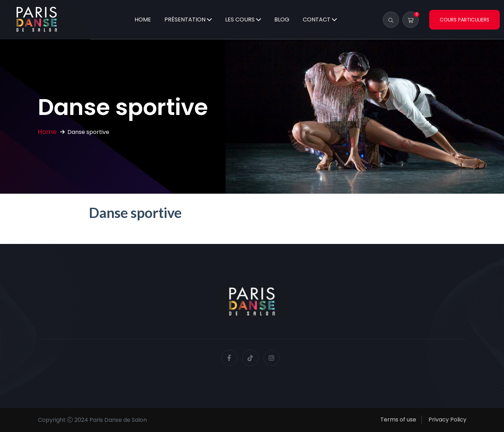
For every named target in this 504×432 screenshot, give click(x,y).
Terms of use (398, 420)
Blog (282, 20)
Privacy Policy (447, 420)
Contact (317, 20)
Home (143, 20)
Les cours (240, 20)
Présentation (185, 20)
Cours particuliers (464, 20)
